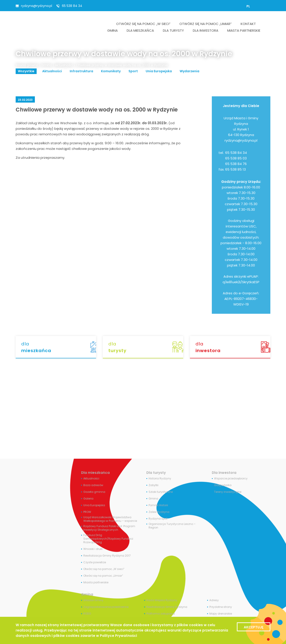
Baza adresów (93, 485)
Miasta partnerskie (96, 582)
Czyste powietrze (95, 562)
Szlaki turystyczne (161, 492)
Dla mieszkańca (95, 473)
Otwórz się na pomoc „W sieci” (104, 569)
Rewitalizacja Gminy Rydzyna (167, 607)
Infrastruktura (81, 71)
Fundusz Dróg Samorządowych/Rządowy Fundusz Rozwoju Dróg (108, 539)
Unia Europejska (159, 71)
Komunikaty (111, 71)
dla (59, 347)
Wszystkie (26, 71)
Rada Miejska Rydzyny (162, 600)
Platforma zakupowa (161, 614)
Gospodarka (223, 485)
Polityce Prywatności (118, 636)
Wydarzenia (189, 71)
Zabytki (154, 485)
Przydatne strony (221, 607)
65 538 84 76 (236, 164)
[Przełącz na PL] (248, 6)
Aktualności (64, 65)
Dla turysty (156, 473)
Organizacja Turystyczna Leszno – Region (172, 526)
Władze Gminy (93, 600)
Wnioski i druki (93, 549)
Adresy (214, 600)
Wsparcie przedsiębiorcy (231, 479)
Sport (133, 71)
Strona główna (27, 65)
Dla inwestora (224, 473)
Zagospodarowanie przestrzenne (106, 607)
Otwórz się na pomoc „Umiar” (103, 576)
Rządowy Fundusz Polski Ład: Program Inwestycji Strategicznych (109, 528)
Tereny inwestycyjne (228, 492)
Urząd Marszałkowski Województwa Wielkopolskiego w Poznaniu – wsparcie (110, 519)
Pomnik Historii (158, 505)
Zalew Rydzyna (159, 512)
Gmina (47, 65)
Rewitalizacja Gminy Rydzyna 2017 (107, 556)
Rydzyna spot (158, 519)
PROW (87, 512)
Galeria (88, 499)
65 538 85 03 (236, 158)
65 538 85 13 (236, 169)
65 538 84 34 (72, 6)
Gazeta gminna (94, 492)
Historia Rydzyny (160, 479)
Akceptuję (254, 627)
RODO (87, 614)
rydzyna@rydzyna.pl (37, 6)
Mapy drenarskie (221, 614)
